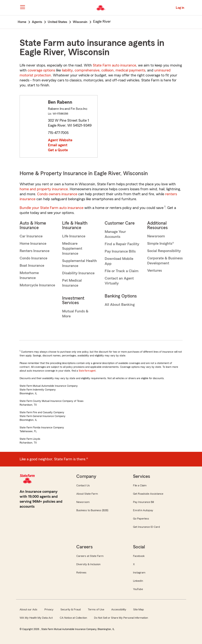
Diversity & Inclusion (88, 564)
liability (67, 70)
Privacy (49, 609)
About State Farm (87, 494)
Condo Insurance (33, 258)
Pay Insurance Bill (143, 502)
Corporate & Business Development (165, 261)
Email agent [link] (58, 145)
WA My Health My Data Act (36, 618)
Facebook (139, 556)
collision (107, 70)
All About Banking (120, 305)
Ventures (155, 271)
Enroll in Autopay (143, 510)
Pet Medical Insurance (72, 283)
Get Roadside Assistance (148, 494)
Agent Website (60, 140)
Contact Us (83, 485)
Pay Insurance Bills (120, 251)
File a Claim (140, 485)
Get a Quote (58, 150)
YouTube (138, 589)
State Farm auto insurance (114, 65)
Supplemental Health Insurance (80, 263)
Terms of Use (96, 609)
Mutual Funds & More (75, 314)
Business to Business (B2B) (92, 510)
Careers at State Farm (90, 556)
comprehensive (87, 70)
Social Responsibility (164, 251)
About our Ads (28, 609)
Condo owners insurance (57, 194)
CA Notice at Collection (73, 618)
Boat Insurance (32, 266)
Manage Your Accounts (115, 234)
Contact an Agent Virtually (119, 281)
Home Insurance (33, 244)
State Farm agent (87, 371)
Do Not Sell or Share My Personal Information (121, 618)
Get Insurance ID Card (146, 527)
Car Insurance (31, 236)
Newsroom (156, 236)
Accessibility (119, 609)
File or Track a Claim (122, 271)
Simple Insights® (161, 244)
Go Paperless (141, 519)
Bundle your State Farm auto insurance (52, 208)
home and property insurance (44, 189)
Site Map (139, 609)
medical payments (130, 70)
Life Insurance (74, 236)
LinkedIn (138, 581)
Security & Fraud (71, 609)
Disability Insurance (78, 273)
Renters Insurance (34, 251)
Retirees (81, 573)
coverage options (41, 70)
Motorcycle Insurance (37, 285)
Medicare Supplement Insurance (72, 249)
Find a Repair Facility (122, 244)
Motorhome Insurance (29, 275)
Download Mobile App (119, 261)
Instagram (139, 573)
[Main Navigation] (23, 7)
